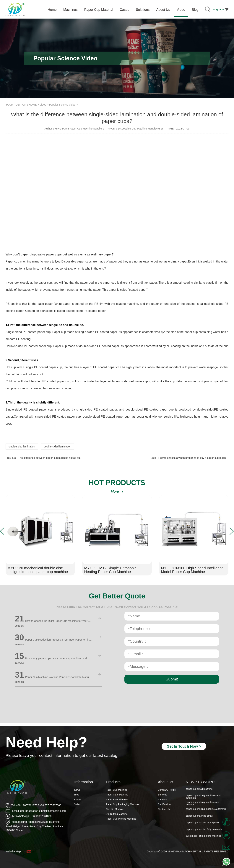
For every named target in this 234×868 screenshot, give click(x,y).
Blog (77, 795)
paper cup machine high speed (202, 823)
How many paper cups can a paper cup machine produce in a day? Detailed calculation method (58, 658)
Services (162, 795)
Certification (164, 804)
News (77, 790)
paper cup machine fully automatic (204, 830)
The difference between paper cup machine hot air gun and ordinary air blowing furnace (69, 458)
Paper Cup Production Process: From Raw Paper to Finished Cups (58, 640)
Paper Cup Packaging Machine (122, 804)
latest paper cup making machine (203, 836)
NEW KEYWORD (200, 782)
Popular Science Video (62, 105)
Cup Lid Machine (115, 809)
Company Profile (167, 790)
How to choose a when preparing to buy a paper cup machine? (195, 458)
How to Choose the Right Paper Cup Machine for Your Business (58, 621)
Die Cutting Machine (117, 814)
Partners (162, 799)
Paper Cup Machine (117, 790)
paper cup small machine (199, 789)
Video (43, 105)
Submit (172, 679)
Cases (78, 799)
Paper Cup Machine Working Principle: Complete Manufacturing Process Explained (58, 677)
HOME (33, 105)
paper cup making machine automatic (206, 809)
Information (84, 782)
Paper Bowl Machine (117, 799)
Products (113, 782)
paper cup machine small (199, 816)
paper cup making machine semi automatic (203, 797)
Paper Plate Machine (117, 795)
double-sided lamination (57, 447)
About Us (165, 782)
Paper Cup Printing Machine (121, 819)
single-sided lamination (22, 447)
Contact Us (164, 809)
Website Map (13, 851)
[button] (2, 531)
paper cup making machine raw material (203, 804)
